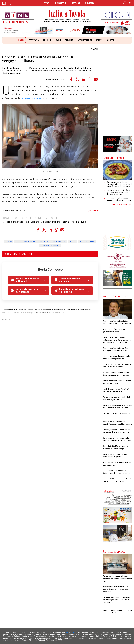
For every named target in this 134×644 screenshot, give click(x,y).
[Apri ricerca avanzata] (124, 3)
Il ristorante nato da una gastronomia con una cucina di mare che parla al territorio (117, 610)
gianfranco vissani (50, 245)
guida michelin (59, 241)
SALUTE (99, 40)
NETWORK (76, 3)
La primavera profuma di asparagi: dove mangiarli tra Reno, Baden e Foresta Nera (117, 600)
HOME (7, 218)
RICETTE (110, 40)
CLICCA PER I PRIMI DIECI (122, 205)
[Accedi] (130, 3)
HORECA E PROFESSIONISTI (29, 218)
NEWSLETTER (61, 3)
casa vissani (30, 241)
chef (18, 241)
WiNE (59, 40)
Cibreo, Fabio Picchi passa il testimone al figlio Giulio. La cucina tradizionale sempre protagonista (117, 340)
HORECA (21, 40)
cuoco (9, 241)
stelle (73, 241)
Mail (67, 632)
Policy (73, 632)
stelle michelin (87, 241)
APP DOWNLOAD (112, 23)
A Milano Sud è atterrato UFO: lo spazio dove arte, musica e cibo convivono (116, 589)
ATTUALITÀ (34, 40)
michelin (44, 241)
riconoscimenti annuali (31, 98)
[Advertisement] (117, 92)
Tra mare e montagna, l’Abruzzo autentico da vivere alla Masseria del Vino (117, 579)
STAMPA (93, 211)
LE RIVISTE (46, 3)
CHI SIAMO (89, 3)
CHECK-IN (48, 40)
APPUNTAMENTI (85, 40)
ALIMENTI (69, 40)
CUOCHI (95, 49)
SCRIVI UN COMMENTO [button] (19, 254)
